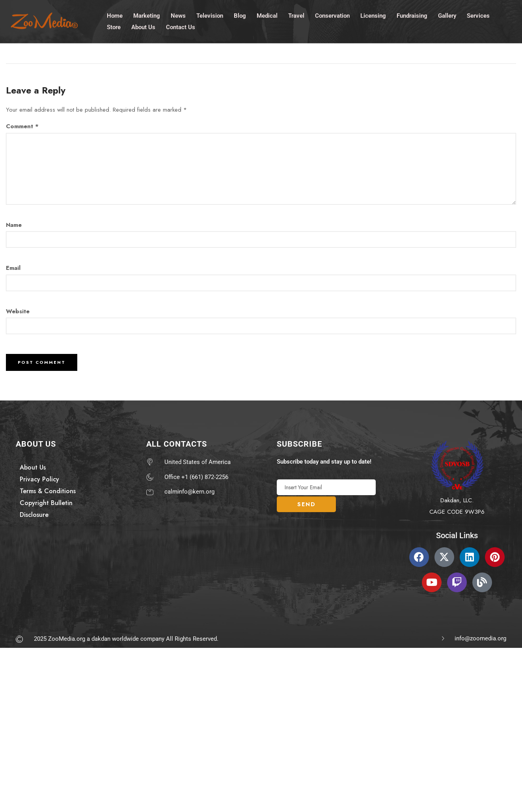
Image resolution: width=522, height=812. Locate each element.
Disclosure (34, 515)
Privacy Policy (39, 479)
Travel (296, 15)
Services (478, 15)
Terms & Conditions (48, 491)
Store (114, 26)
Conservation (332, 15)
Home (115, 15)
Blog (240, 15)
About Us (143, 26)
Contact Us (181, 26)
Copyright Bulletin (46, 503)
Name (14, 225)
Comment (22, 126)
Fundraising (412, 15)
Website (18, 311)
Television (210, 15)
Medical (267, 15)
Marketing (147, 15)
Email (13, 268)
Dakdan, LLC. (457, 500)
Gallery (447, 15)
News (178, 15)
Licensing (373, 15)
